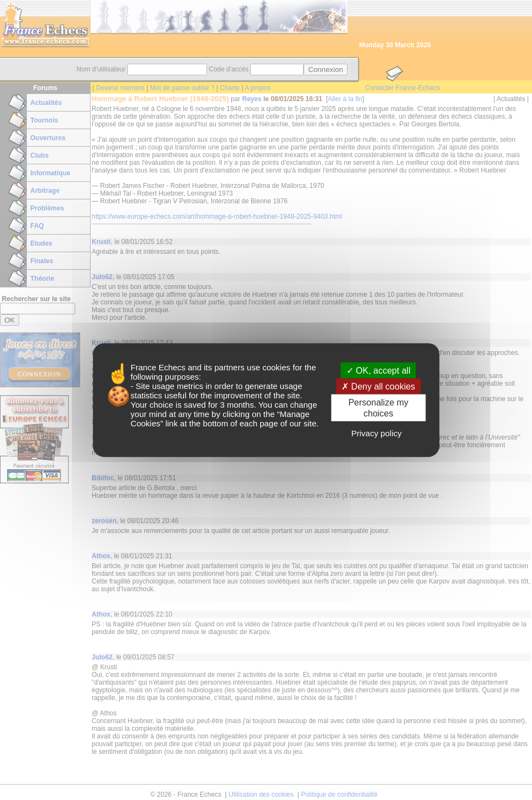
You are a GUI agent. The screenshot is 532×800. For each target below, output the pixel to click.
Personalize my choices (378, 408)
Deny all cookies (378, 387)
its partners (224, 367)
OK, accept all (379, 371)
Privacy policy (377, 433)
